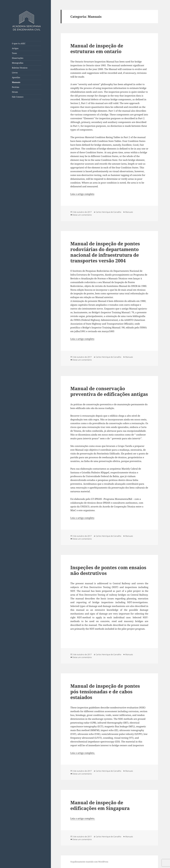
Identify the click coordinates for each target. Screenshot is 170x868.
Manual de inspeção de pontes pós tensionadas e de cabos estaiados (105, 692)
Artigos (15, 48)
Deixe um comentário (82, 215)
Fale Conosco (18, 97)
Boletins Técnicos (20, 68)
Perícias (16, 87)
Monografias (18, 63)
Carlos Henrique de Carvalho (108, 212)
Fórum (15, 92)
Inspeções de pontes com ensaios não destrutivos (108, 570)
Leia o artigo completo (82, 194)
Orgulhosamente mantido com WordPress (89, 862)
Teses (14, 53)
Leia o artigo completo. (83, 753)
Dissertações (18, 58)
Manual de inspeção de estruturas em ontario (97, 48)
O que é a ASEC (19, 44)
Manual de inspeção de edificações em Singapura (100, 805)
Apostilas (16, 77)
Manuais (16, 82)
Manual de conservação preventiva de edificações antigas (109, 391)
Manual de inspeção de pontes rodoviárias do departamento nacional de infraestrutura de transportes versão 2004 (105, 252)
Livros (15, 73)
